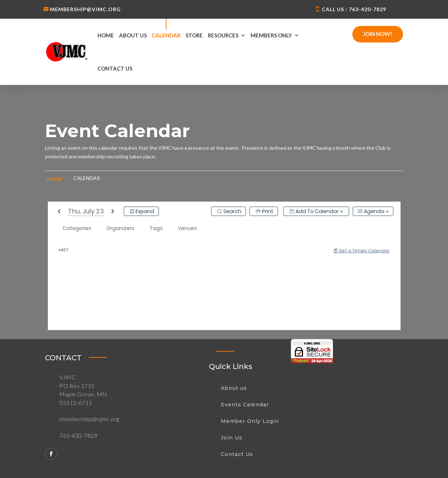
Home (106, 35)
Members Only (271, 35)
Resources (223, 35)
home (55, 179)
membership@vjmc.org (85, 9)
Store (194, 35)
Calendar (166, 35)
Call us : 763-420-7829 (354, 9)
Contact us (115, 68)
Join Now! (378, 34)
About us (133, 35)
